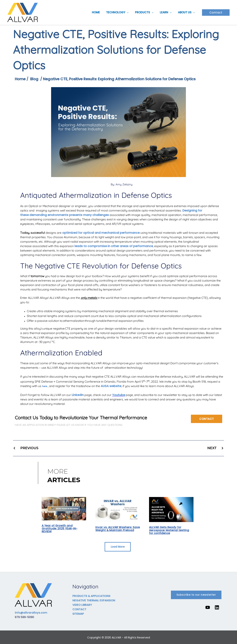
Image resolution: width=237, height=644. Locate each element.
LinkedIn (78, 395)
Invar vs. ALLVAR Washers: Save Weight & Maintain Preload (114, 530)
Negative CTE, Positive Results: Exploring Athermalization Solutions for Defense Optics (121, 79)
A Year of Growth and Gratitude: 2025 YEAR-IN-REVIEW (60, 528)
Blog (34, 79)
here (45, 386)
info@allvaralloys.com (31, 612)
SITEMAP (78, 613)
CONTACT (79, 609)
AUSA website (111, 386)
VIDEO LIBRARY (82, 604)
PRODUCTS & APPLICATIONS (92, 596)
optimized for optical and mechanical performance (101, 233)
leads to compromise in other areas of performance (114, 246)
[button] (130, 12)
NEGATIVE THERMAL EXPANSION (94, 600)
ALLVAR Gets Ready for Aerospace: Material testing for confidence (169, 530)
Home (20, 79)
